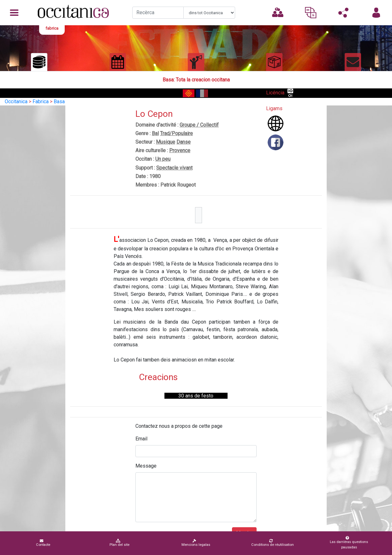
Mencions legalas (196, 543)
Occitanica (16, 101)
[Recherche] (158, 13)
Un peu (163, 159)
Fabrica (41, 101)
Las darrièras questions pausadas (347, 543)
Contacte (43, 543)
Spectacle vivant (174, 168)
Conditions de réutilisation (273, 543)
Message (146, 466)
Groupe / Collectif (199, 125)
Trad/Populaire (176, 133)
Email (141, 439)
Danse (184, 142)
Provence (180, 150)
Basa (59, 101)
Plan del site (119, 543)
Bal (155, 133)
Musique (166, 142)
